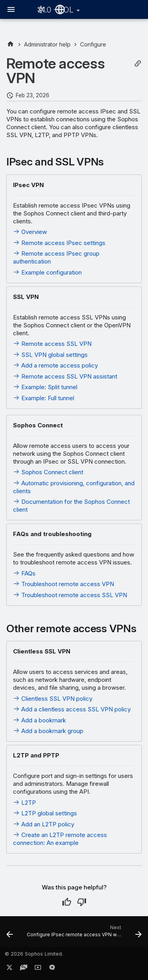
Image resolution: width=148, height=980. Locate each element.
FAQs (24, 573)
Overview (30, 232)
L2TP (24, 803)
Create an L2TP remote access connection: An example (60, 839)
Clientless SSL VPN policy (53, 699)
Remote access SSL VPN (52, 344)
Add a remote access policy (55, 365)
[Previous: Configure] (9, 934)
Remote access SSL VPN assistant (65, 376)
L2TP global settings (45, 813)
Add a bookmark (39, 720)
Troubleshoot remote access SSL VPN (70, 595)
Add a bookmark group (48, 731)
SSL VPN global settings (50, 355)
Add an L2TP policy (44, 824)
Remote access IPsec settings (59, 243)
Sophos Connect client (48, 472)
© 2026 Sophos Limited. (34, 954)
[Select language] (60, 9)
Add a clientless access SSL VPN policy (72, 709)
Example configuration (47, 272)
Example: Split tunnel (45, 387)
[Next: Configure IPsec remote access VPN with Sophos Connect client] (83, 934)
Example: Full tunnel (44, 398)
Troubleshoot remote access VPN (64, 584)
